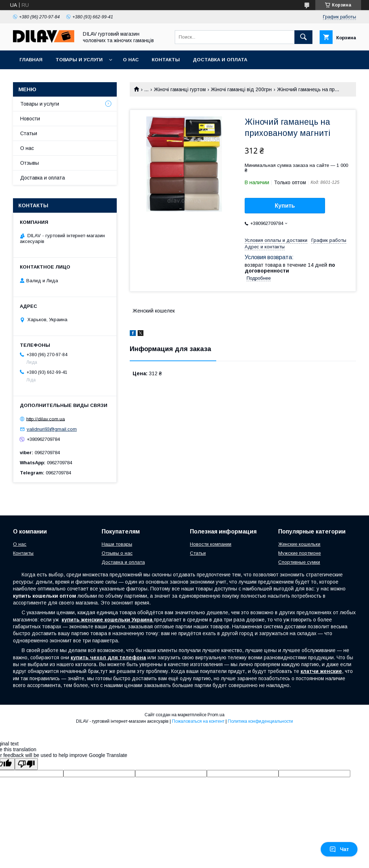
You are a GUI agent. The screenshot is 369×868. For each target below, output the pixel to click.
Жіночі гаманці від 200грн (241, 89)
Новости (30, 119)
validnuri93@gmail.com (52, 429)
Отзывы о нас (117, 553)
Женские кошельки (299, 544)
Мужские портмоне (299, 553)
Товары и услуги (79, 60)
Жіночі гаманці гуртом (180, 89)
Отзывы (30, 163)
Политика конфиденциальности (260, 721)
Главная (31, 60)
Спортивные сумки (299, 562)
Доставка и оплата (220, 60)
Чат (339, 849)
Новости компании (211, 544)
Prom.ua (216, 715)
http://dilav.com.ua (46, 419)
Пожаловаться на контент (198, 721)
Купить (285, 206)
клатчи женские (321, 671)
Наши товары (117, 544)
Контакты (166, 60)
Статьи (29, 133)
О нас (131, 60)
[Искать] (303, 37)
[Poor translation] (26, 764)
